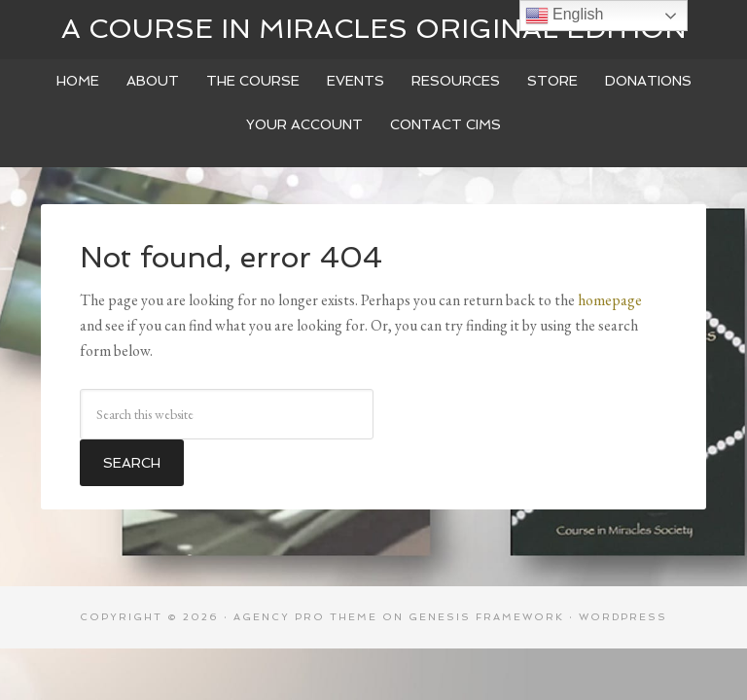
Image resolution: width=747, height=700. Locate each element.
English (565, 16)
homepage (610, 300)
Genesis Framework (486, 617)
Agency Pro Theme (305, 617)
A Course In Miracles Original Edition (374, 29)
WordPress (623, 617)
